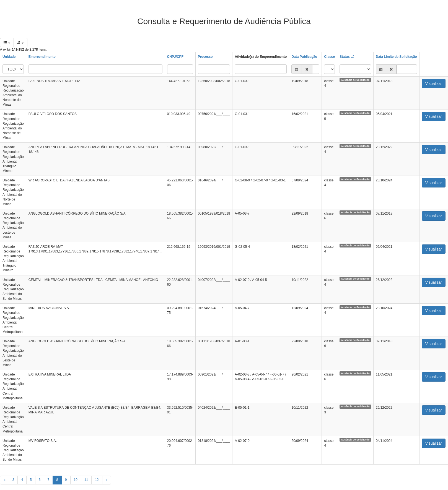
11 (86, 480)
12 (97, 480)
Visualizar (434, 84)
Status (345, 57)
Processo (205, 57)
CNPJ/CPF (175, 57)
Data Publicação (304, 57)
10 (76, 480)
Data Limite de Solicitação (396, 57)
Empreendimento (42, 57)
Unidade (9, 57)
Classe (329, 57)
